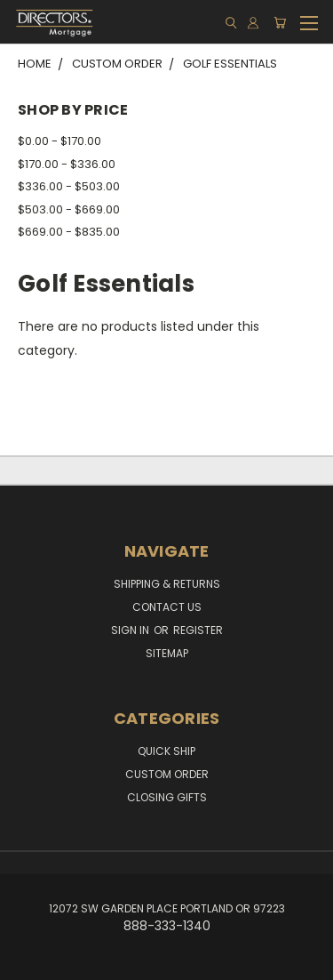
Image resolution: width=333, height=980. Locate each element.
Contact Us (167, 607)
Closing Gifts (167, 797)
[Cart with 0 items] (280, 23)
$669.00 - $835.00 (69, 232)
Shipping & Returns (167, 584)
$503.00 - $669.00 (69, 209)
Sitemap (167, 653)
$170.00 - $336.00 (67, 164)
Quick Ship (166, 751)
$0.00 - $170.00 (59, 141)
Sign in (131, 630)
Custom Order (167, 774)
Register (198, 630)
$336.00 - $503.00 (69, 186)
